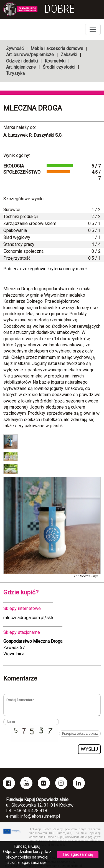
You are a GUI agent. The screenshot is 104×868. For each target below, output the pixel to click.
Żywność (15, 48)
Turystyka (15, 73)
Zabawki (69, 55)
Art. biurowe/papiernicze (30, 55)
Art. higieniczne (21, 67)
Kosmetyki (55, 61)
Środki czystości (59, 67)
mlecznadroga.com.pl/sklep (30, 618)
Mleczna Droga (33, 108)
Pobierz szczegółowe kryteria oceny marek (46, 269)
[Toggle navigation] (93, 29)
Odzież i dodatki (22, 61)
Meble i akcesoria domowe (57, 48)
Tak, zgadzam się (78, 854)
